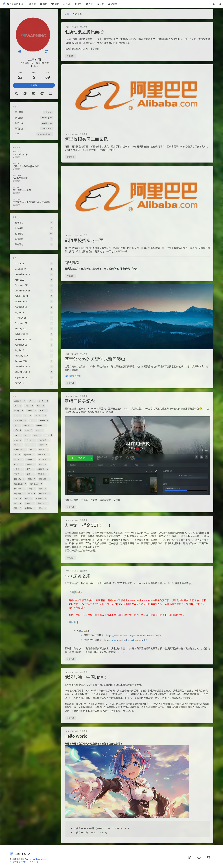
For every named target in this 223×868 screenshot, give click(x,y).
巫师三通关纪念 (80, 401)
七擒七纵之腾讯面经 (84, 32)
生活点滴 (84, 27)
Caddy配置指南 (20, 178)
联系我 (34, 85)
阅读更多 (70, 56)
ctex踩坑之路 (77, 576)
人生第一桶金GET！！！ (88, 525)
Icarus (45, 859)
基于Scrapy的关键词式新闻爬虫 (95, 359)
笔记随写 (16, 157)
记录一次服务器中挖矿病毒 (26, 166)
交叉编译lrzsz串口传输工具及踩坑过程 (32, 202)
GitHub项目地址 (73, 376)
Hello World (76, 736)
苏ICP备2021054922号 (29, 862)
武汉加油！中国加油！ (86, 677)
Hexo (38, 859)
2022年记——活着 (22, 190)
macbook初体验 (20, 154)
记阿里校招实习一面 (84, 240)
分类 (67, 14)
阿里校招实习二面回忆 (86, 139)
